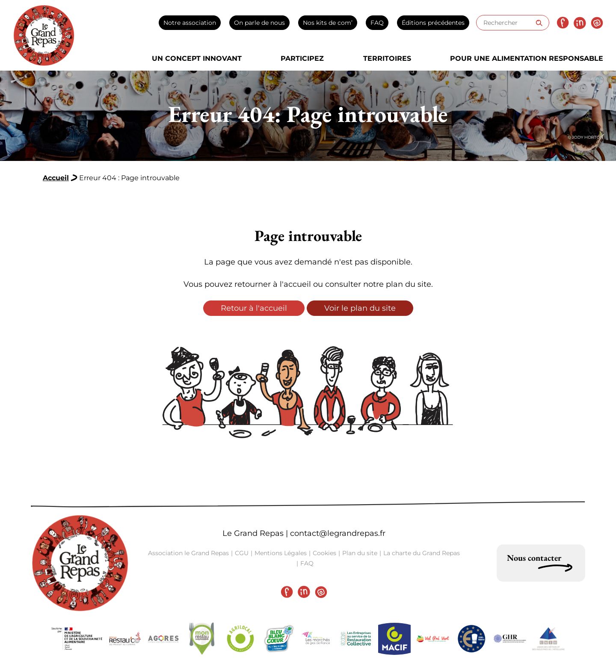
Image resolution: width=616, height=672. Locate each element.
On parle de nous (259, 23)
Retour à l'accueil (254, 308)
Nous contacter (534, 558)
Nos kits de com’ (328, 23)
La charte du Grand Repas (422, 553)
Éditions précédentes (433, 23)
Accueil (56, 178)
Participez (302, 58)
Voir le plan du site (360, 308)
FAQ (377, 23)
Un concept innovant (197, 58)
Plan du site (360, 553)
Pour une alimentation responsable (527, 58)
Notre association (190, 23)
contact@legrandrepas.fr (338, 533)
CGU (242, 553)
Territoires (387, 58)
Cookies (324, 553)
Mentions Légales (281, 553)
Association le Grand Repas (188, 553)
